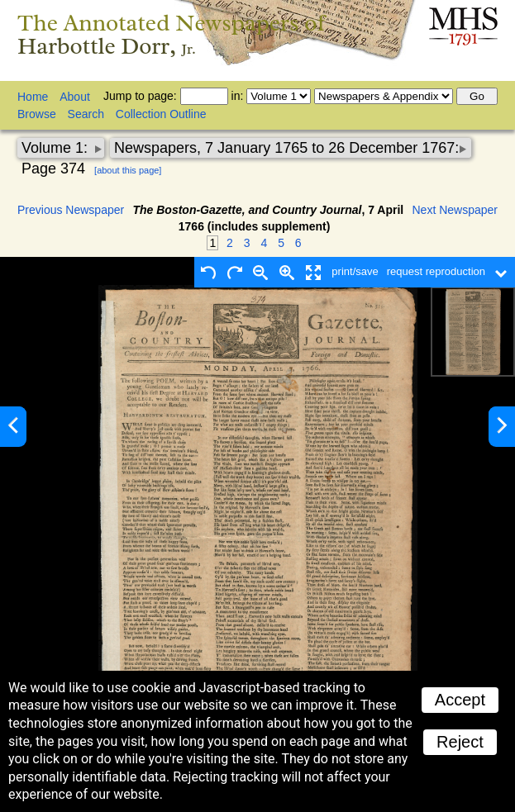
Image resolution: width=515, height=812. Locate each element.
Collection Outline (161, 114)
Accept (460, 700)
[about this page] (128, 170)
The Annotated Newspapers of (172, 34)
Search (86, 114)
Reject (460, 742)
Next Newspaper (455, 210)
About (75, 97)
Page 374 (53, 169)
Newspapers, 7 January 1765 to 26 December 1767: (286, 148)
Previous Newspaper (71, 210)
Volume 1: (57, 148)
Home (33, 97)
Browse (37, 114)
